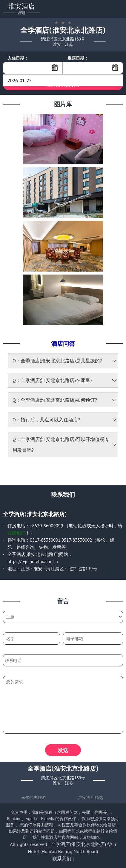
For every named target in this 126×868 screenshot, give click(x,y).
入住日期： (18, 58)
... (55, 68)
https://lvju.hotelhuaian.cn (33, 561)
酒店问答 (63, 343)
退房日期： (78, 58)
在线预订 (16, 533)
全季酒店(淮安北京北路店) (78, 844)
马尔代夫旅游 (33, 797)
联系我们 (62, 858)
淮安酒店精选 (90, 797)
